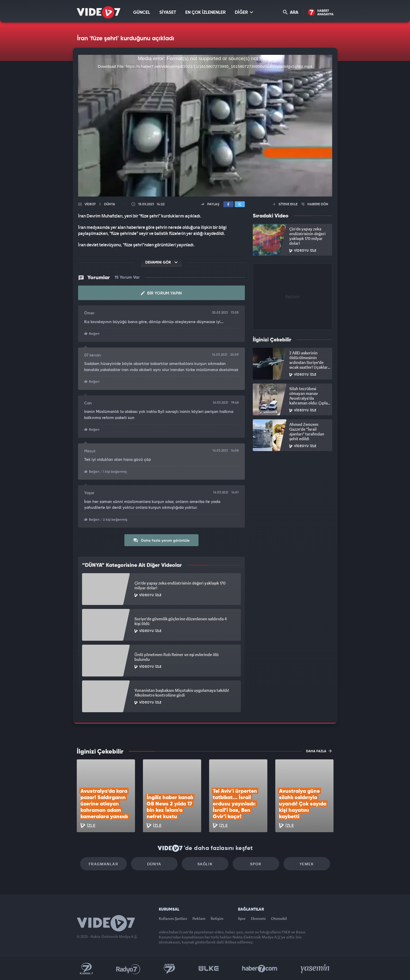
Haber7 (260, 969)
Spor (256, 864)
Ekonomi (258, 918)
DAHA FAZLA (319, 751)
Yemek (307, 864)
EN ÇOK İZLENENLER (205, 13)
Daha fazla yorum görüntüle (161, 540)
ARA (291, 12)
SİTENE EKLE (285, 204)
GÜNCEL (142, 13)
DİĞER (244, 12)
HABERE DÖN (315, 204)
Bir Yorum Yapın (161, 293)
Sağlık (205, 864)
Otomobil (279, 918)
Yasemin (316, 969)
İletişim (217, 918)
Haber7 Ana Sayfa (321, 13)
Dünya (154, 864)
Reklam (199, 918)
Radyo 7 (128, 969)
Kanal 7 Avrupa (169, 969)
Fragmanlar (103, 864)
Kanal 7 (86, 969)
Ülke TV (209, 969)
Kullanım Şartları (173, 918)
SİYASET (168, 13)
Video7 (90, 204)
